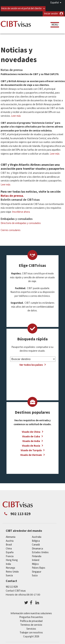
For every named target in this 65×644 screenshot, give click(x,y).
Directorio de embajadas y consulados (21, 222)
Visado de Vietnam (31, 454)
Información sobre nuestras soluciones (31, 612)
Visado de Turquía (31, 449)
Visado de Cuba (31, 436)
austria (10, 540)
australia (37, 536)
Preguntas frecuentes (31, 616)
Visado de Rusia (31, 445)
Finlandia (37, 555)
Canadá (36, 544)
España (10, 551)
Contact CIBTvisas (16, 590)
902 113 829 (12, 586)
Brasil (9, 544)
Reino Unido (12, 571)
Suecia (9, 575)
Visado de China (31, 431)
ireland (36, 559)
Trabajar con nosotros (31, 632)
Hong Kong (12, 559)
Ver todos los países (31, 364)
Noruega (10, 567)
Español (55, 3)
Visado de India (31, 440)
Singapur (37, 571)
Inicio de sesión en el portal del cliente (22, 7)
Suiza (35, 575)
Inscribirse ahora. (21, 211)
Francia (10, 555)
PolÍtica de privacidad (31, 620)
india (8, 563)
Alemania (11, 536)
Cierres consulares (11, 229)
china (9, 547)
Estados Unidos (40, 551)
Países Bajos (39, 567)
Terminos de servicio (31, 624)
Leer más (16, 115)
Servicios (31, 628)
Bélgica (36, 540)
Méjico (35, 563)
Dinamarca (37, 547)
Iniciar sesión (51, 13)
